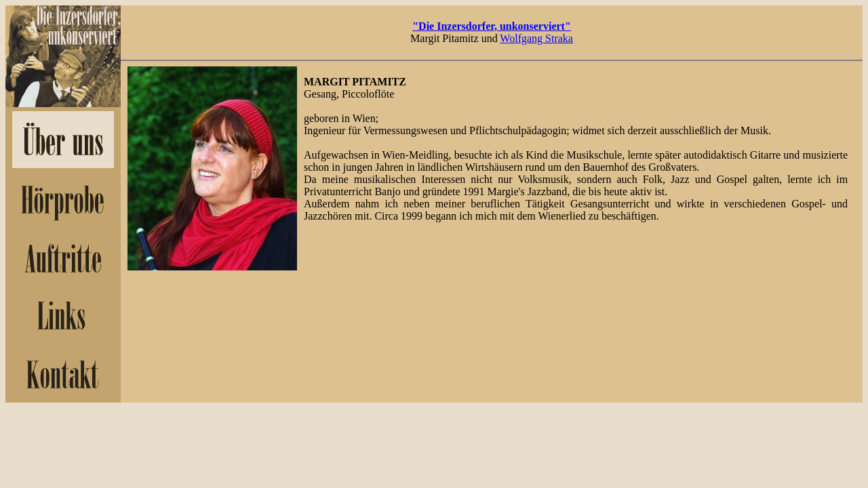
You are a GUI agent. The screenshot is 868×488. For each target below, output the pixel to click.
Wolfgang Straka (536, 38)
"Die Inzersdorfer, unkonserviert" (492, 26)
